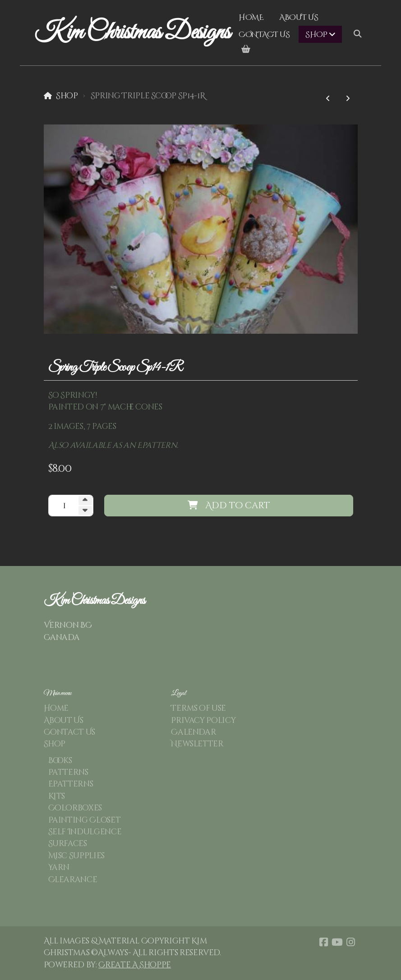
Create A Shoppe (135, 965)
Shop (67, 96)
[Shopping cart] (245, 50)
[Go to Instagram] (351, 942)
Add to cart (229, 505)
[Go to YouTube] (337, 942)
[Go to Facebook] (324, 942)
